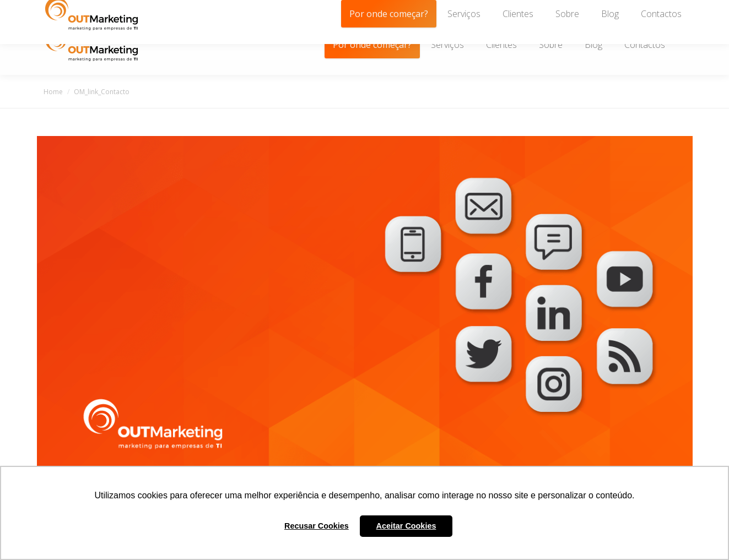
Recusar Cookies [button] (317, 526)
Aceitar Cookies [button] (406, 526)
